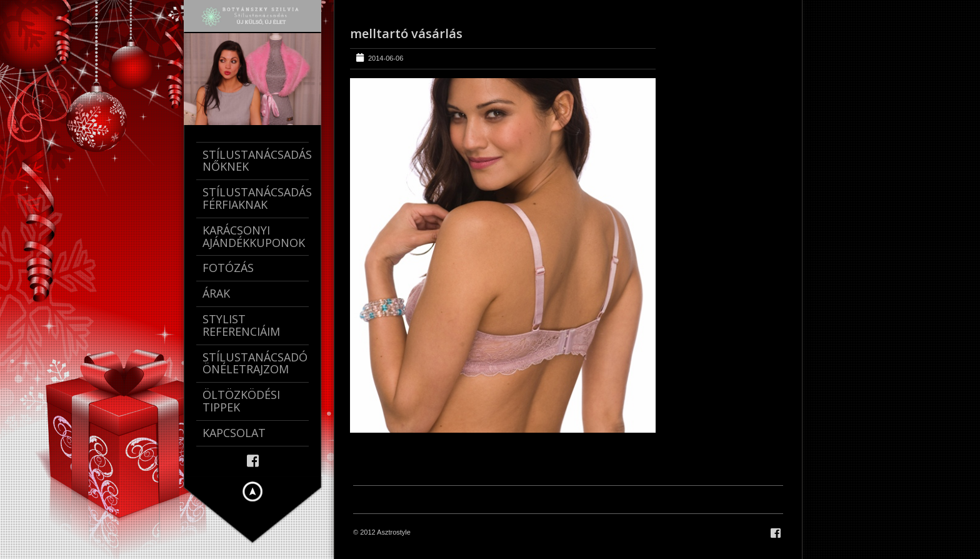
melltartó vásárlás (406, 33)
